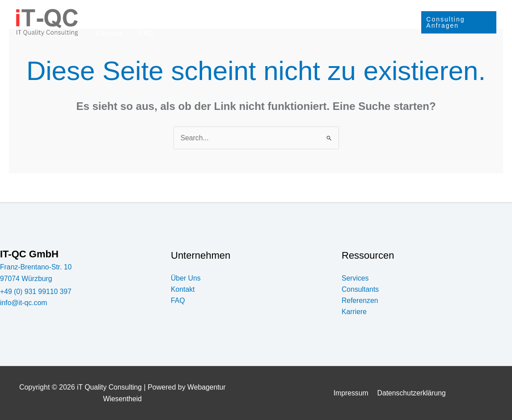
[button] (143, 11)
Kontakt (380, 11)
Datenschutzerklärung (411, 393)
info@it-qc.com (24, 303)
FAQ (102, 33)
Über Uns (336, 11)
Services (128, 11)
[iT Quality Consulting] (47, 22)
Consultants (182, 11)
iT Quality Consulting (109, 388)
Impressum (351, 393)
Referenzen (236, 11)
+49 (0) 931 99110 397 (36, 292)
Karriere (288, 11)
